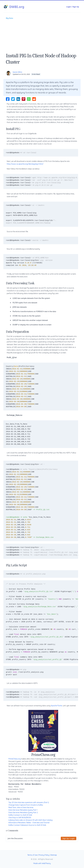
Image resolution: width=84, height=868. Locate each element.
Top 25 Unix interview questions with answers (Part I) (29, 802)
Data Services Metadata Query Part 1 (23, 810)
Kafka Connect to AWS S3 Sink (20, 815)
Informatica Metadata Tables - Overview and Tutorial (29, 823)
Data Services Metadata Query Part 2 (23, 813)
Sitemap (54, 855)
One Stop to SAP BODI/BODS (20, 818)
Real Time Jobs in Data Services (21, 807)
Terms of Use (32, 855)
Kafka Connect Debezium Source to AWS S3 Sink (27, 825)
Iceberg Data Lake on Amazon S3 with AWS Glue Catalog (30, 820)
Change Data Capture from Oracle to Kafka (26, 805)
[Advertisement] (42, 35)
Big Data (9, 18)
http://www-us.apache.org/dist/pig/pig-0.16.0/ (25, 164)
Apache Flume (56, 706)
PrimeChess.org (15, 759)
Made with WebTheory (42, 863)
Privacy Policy (44, 855)
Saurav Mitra (17, 72)
